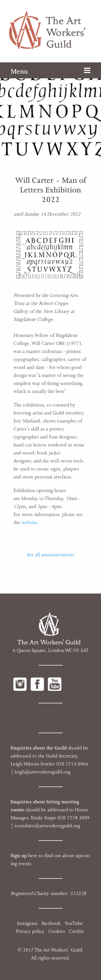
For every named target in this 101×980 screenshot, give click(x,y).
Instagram (27, 923)
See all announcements (50, 555)
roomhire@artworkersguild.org (47, 826)
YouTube (74, 923)
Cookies (57, 931)
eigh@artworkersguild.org (43, 772)
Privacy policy (30, 931)
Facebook (51, 923)
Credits (76, 931)
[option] (50, 111)
